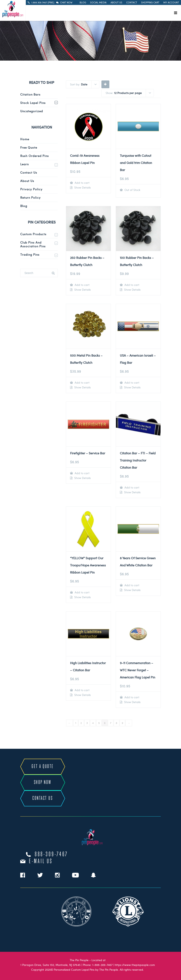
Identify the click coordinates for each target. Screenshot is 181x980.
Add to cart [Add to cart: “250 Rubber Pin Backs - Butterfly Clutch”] (82, 285)
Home (25, 139)
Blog (83, 2)
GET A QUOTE (43, 767)
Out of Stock (132, 190)
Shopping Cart (150, 2)
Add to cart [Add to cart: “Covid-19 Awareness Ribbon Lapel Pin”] (82, 183)
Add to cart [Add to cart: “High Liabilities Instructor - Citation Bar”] (82, 690)
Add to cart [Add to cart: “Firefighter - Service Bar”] (82, 473)
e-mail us (41, 861)
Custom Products (33, 234)
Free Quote (29, 147)
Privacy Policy (31, 189)
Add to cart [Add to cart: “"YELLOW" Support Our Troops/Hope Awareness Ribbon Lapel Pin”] (82, 592)
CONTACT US (43, 798)
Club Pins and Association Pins (33, 244)
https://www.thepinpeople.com (135, 965)
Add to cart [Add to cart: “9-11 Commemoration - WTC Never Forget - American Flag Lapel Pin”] (131, 697)
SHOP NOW (43, 782)
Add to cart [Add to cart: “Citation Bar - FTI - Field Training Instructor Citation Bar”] (131, 487)
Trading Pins (30, 254)
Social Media (98, 2)
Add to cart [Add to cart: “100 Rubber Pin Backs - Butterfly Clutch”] (131, 285)
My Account (171, 2)
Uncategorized (32, 111)
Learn (25, 164)
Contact (132, 2)
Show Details (82, 188)
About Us (116, 2)
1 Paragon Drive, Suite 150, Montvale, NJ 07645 (51, 965)
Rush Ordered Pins (35, 156)
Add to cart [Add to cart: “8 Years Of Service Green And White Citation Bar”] (131, 585)
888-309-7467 (51, 854)
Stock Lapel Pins (33, 103)
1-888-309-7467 (102, 965)
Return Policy (30, 197)
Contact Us (29, 172)
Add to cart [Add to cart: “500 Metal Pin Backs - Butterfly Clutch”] (82, 383)
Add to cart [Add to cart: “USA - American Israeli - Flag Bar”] (131, 383)
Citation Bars (30, 94)
